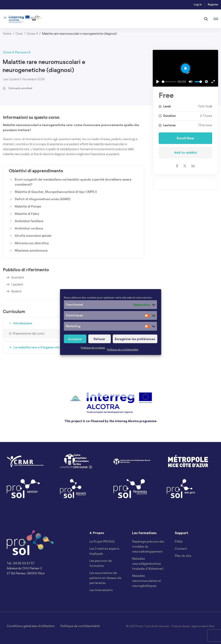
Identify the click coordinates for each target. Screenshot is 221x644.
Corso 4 (32, 34)
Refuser (99, 339)
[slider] (169, 82)
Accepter (75, 339)
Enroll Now (185, 138)
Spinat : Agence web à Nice (198, 626)
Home (7, 34)
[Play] (158, 82)
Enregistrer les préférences (135, 339)
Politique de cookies (93, 348)
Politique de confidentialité (123, 350)
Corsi (19, 34)
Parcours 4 (23, 52)
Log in (198, 5)
